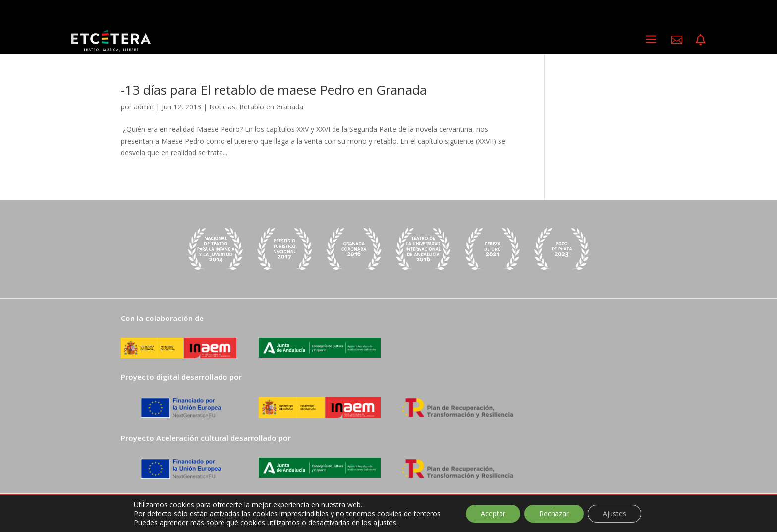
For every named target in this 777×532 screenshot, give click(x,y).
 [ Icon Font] (677, 40)
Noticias (222, 107)
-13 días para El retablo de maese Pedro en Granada (274, 90)
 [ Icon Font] (700, 40)
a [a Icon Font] (651, 39)
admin (144, 107)
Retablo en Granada (271, 107)
